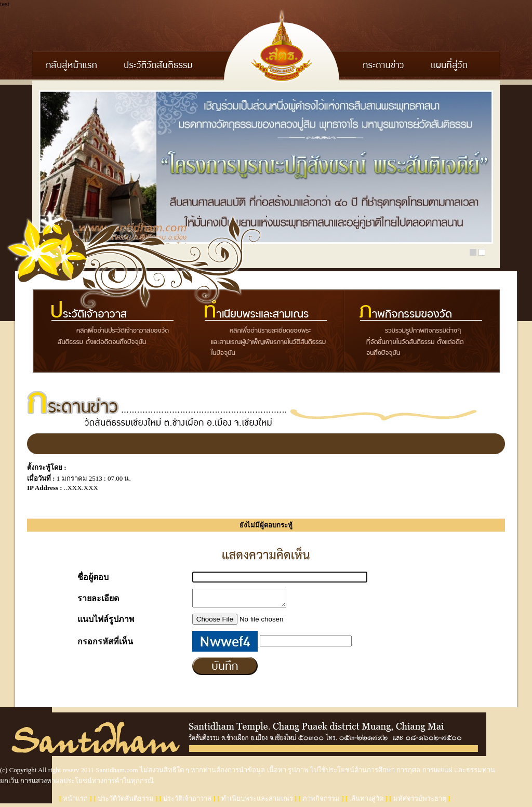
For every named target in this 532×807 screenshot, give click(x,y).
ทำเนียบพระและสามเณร (257, 802)
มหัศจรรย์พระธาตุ (420, 802)
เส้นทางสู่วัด (366, 802)
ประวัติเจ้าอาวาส (187, 802)
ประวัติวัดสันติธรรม (126, 802)
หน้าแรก (75, 802)
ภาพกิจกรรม (321, 802)
